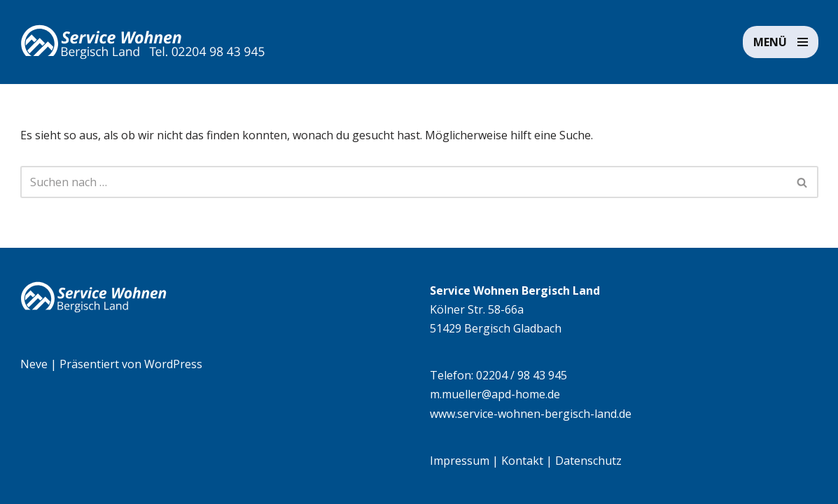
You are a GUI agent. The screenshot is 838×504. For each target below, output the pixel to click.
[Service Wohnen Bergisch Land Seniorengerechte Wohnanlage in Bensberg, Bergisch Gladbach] (143, 42)
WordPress (173, 364)
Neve (34, 364)
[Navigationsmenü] (781, 42)
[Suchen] (404, 182)
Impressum (460, 461)
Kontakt (522, 461)
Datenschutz (588, 461)
